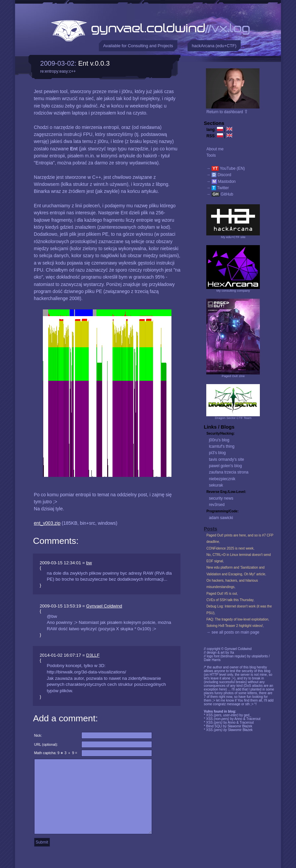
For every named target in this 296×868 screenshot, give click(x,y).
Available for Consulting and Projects (138, 46)
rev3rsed (217, 505)
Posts (211, 529)
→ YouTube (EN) (226, 168)
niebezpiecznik (222, 479)
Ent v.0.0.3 (94, 63)
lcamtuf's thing (222, 446)
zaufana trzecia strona (229, 472)
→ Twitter (217, 188)
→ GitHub (220, 194)
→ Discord (219, 175)
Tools (211, 155)
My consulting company (233, 291)
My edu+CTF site (233, 237)
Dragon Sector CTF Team (233, 418)
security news (221, 498)
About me (215, 149)
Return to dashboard (227, 112)
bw (89, 563)
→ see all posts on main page (233, 632)
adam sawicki (221, 518)
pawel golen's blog (225, 466)
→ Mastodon (221, 182)
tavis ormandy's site (227, 459)
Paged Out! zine (233, 376)
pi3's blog (217, 453)
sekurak (216, 485)
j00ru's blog (219, 440)
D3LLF (93, 655)
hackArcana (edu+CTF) (214, 46)
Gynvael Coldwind (104, 606)
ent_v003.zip (47, 523)
